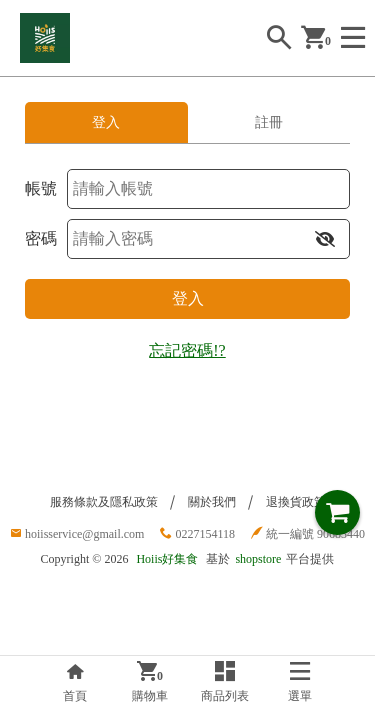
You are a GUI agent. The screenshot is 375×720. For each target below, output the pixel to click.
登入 (188, 298)
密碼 (41, 238)
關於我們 (212, 502)
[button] (325, 239)
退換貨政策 (296, 502)
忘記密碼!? (187, 350)
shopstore (258, 559)
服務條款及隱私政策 (104, 502)
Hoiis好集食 (167, 559)
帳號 (41, 188)
